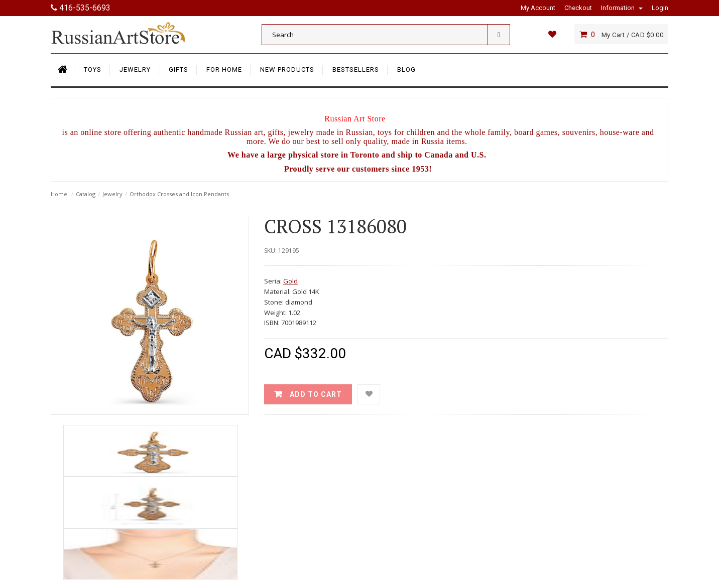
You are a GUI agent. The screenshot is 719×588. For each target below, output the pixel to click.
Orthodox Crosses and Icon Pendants (179, 194)
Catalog (86, 194)
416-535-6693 (81, 8)
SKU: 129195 (282, 251)
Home (59, 194)
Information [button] (622, 8)
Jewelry (112, 194)
